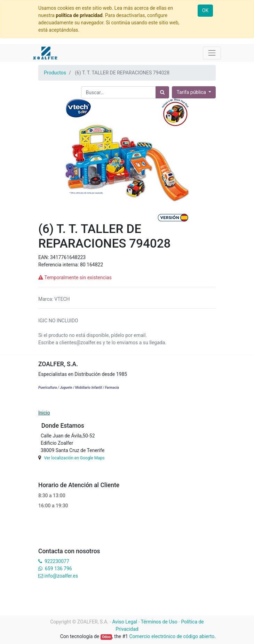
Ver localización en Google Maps (74, 458)
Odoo (106, 637)
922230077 (57, 561)
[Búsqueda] (162, 92)
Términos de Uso (159, 622)
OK (205, 10)
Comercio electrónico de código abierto (172, 636)
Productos (55, 73)
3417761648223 (68, 257)
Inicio (44, 413)
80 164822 (92, 265)
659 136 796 (58, 569)
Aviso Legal (125, 622)
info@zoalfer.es (61, 576)
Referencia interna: (59, 265)
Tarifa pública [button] (192, 92)
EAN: (44, 257)
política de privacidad (79, 15)
